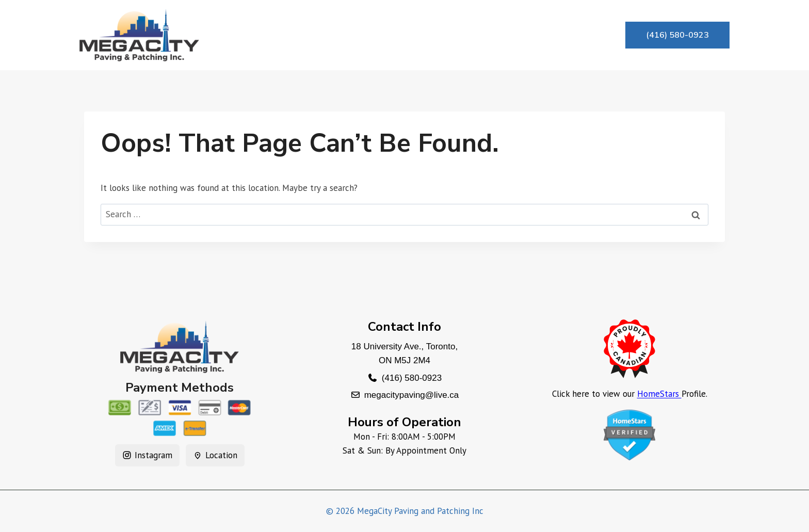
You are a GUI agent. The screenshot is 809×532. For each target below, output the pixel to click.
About (325, 35)
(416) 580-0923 (677, 35)
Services (386, 35)
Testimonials (460, 35)
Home (270, 35)
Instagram (147, 455)
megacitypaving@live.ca (412, 395)
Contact (535, 35)
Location (215, 455)
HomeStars (659, 394)
